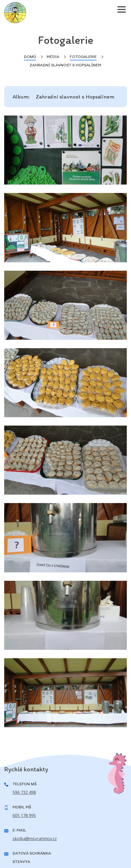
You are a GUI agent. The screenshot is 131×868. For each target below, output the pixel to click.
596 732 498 (24, 792)
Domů (30, 57)
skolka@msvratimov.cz (35, 839)
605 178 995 (24, 815)
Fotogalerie (83, 57)
